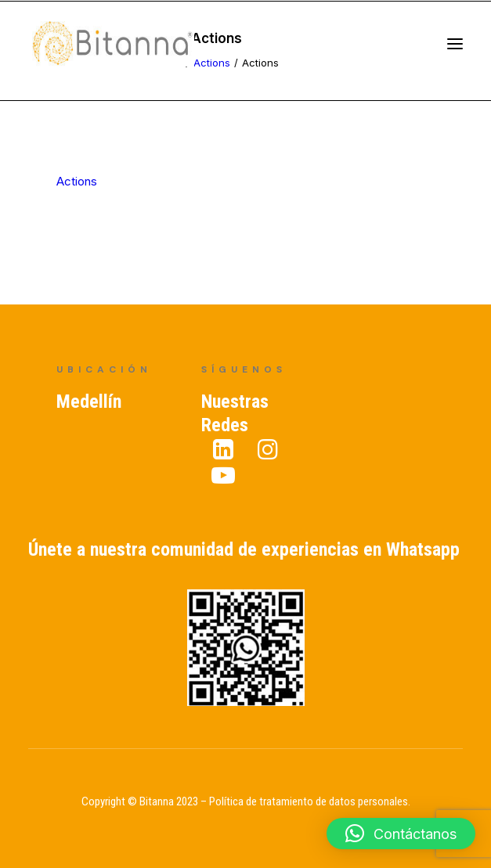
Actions (77, 181)
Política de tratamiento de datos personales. (310, 801)
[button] (401, 834)
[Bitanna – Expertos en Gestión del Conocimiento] (130, 50)
